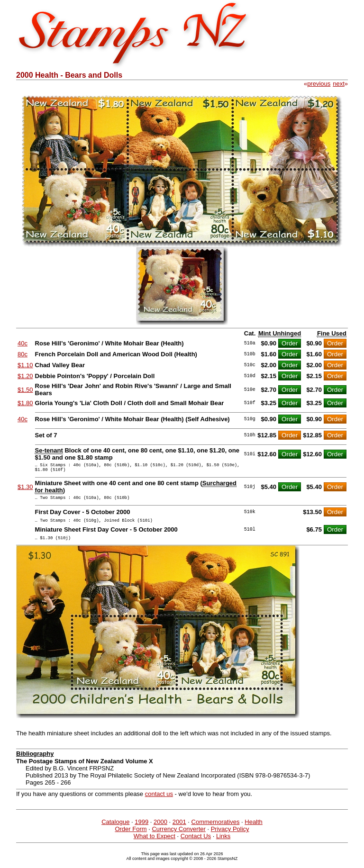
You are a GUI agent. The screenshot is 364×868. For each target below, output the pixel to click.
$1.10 (25, 365)
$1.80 (25, 403)
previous (319, 84)
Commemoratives (216, 829)
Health (254, 829)
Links (223, 843)
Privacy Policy (230, 836)
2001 (179, 829)
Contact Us (196, 843)
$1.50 (25, 390)
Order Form (131, 836)
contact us (159, 801)
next (339, 84)
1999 (141, 829)
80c (23, 354)
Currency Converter (178, 836)
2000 (160, 829)
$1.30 (25, 490)
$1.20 (25, 376)
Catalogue (115, 829)
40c (23, 343)
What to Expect (155, 843)
